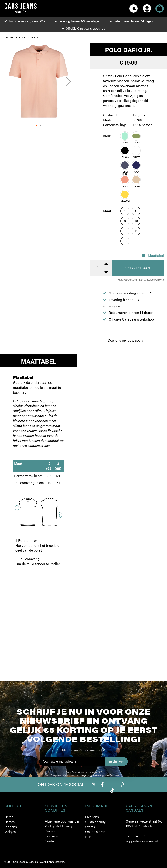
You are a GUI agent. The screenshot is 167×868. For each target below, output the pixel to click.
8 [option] (125, 221)
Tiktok (112, 791)
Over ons (92, 817)
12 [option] (125, 231)
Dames (9, 822)
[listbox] (137, 168)
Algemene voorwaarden (63, 821)
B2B (88, 837)
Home (10, 37)
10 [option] (136, 221)
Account (147, 2)
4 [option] (125, 211)
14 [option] (136, 231)
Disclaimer (53, 836)
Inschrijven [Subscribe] (116, 761)
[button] (134, 8)
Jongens (11, 827)
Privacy (50, 831)
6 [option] (136, 211)
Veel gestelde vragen (60, 826)
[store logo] (20, 8)
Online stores (95, 832)
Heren (9, 817)
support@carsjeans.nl (142, 841)
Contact (51, 841)
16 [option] (125, 241)
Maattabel (153, 255)
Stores (90, 827)
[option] (125, 136)
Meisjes (10, 832)
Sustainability (95, 822)
